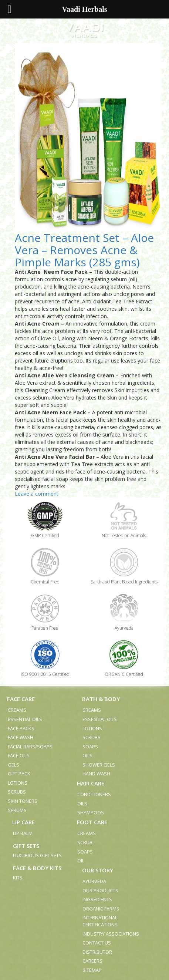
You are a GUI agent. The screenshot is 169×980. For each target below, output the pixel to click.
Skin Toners (23, 801)
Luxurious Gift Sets (37, 855)
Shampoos (91, 812)
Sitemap (92, 970)
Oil (81, 861)
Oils (87, 755)
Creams (17, 710)
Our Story (98, 870)
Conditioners (94, 794)
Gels (13, 765)
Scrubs (17, 792)
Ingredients (97, 899)
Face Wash (21, 737)
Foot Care (92, 822)
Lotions (18, 783)
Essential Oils (25, 719)
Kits (18, 878)
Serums (17, 810)
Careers (92, 961)
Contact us (97, 943)
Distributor (97, 952)
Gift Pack (19, 774)
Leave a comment (37, 494)
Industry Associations (111, 934)
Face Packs (21, 728)
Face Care (21, 699)
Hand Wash (96, 774)
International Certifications (100, 921)
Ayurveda (94, 881)
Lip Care (23, 822)
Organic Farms (101, 909)
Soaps (90, 747)
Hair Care (91, 783)
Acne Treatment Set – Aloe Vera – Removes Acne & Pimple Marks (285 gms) (84, 250)
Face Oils (19, 755)
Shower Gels (99, 765)
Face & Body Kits (37, 868)
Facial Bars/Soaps (30, 747)
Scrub (85, 842)
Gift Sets (26, 846)
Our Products (100, 890)
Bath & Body (101, 699)
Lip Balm (23, 833)
